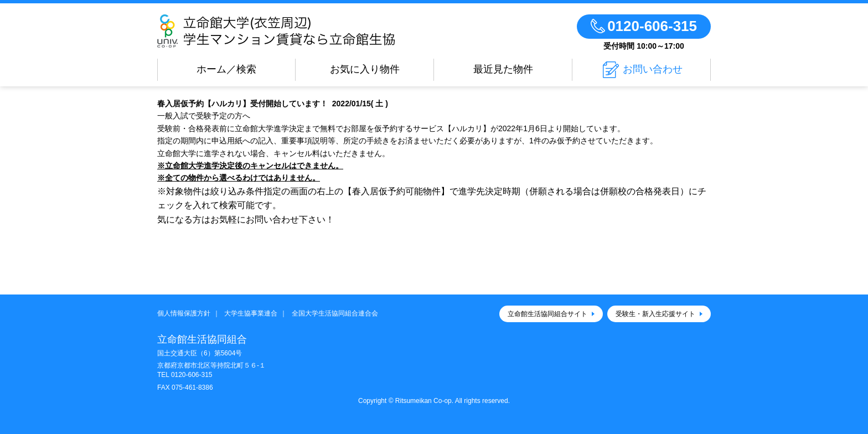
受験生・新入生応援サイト (655, 314)
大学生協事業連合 (251, 313)
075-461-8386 (192, 387)
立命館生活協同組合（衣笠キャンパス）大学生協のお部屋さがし (308, 31)
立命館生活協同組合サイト (547, 314)
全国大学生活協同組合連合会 (335, 313)
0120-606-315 (192, 375)
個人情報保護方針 (184, 313)
